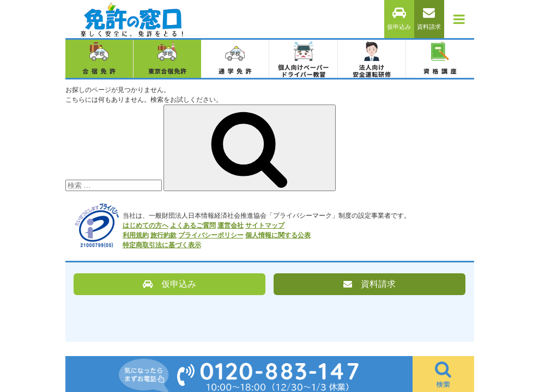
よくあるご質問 (193, 225)
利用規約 (136, 235)
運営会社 (231, 225)
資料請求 (429, 19)
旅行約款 (163, 235)
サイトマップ (265, 225)
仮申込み (399, 19)
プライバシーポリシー (211, 235)
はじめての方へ (146, 225)
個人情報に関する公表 (278, 235)
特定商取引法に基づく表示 (162, 245)
